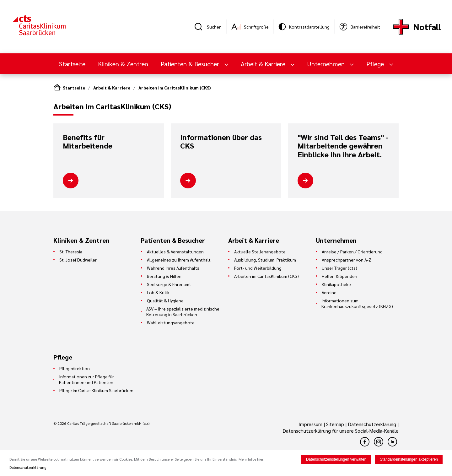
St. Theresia (71, 252)
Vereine (329, 292)
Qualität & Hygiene (165, 300)
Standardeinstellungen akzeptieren (409, 460)
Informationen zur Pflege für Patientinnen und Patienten (86, 379)
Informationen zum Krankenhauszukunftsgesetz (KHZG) (357, 303)
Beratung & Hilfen (164, 276)
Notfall (427, 27)
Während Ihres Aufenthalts (173, 268)
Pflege (376, 64)
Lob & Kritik (158, 292)
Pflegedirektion (75, 368)
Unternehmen (327, 64)
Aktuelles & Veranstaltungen (175, 252)
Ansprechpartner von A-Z (347, 260)
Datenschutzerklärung (372, 424)
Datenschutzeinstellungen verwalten (336, 460)
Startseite (72, 64)
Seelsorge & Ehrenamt (169, 284)
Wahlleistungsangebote (171, 322)
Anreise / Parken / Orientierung (352, 252)
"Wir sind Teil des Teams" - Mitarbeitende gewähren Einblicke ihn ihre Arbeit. (343, 146)
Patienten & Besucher (191, 64)
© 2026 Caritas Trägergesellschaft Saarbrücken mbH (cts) (101, 423)
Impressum (311, 424)
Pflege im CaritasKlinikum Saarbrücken (96, 390)
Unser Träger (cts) (339, 268)
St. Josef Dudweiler (78, 260)
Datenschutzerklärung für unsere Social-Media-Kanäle (341, 431)
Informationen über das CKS (221, 141)
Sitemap (335, 424)
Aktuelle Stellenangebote (260, 252)
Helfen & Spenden (339, 276)
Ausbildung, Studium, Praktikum (265, 260)
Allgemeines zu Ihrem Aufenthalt (179, 260)
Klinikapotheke (336, 284)
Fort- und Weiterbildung (258, 268)
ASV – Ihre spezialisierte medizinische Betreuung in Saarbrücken (183, 311)
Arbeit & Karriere (264, 64)
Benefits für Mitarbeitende (88, 141)
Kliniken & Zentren (123, 64)
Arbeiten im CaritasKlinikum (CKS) (175, 88)
